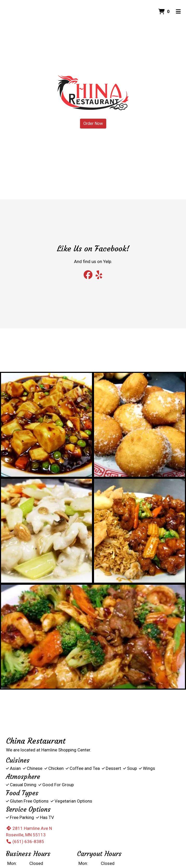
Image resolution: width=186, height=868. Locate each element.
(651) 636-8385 (25, 842)
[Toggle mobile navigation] (178, 12)
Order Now (93, 123)
